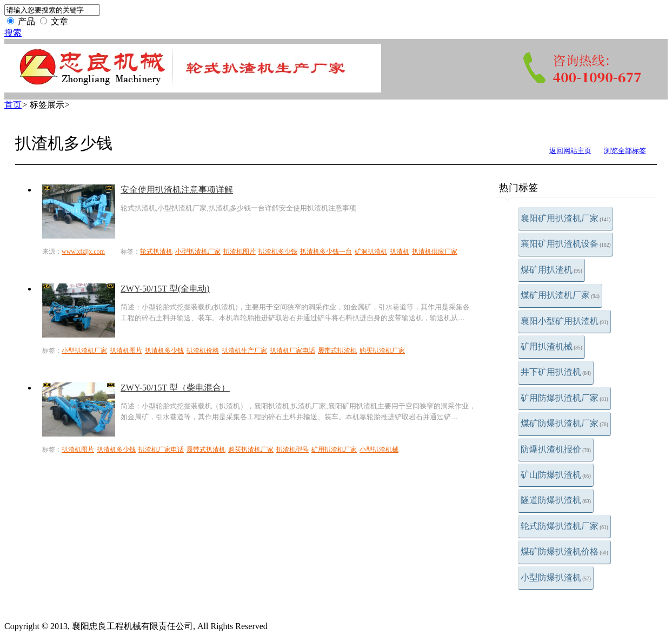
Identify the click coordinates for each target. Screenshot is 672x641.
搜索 (13, 33)
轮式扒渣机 (156, 252)
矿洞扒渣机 (371, 252)
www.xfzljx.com (83, 252)
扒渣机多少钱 (278, 252)
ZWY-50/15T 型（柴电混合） (175, 388)
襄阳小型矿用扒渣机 (564, 321)
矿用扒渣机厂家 (334, 450)
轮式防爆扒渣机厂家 (564, 526)
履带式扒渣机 (337, 351)
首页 (13, 105)
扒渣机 (400, 252)
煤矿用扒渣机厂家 (560, 295)
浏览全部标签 (625, 151)
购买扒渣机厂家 (382, 351)
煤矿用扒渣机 (551, 270)
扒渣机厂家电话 (292, 351)
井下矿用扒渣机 (556, 372)
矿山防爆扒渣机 (556, 475)
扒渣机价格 (203, 351)
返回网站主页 (570, 151)
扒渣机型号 (292, 450)
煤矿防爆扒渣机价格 (564, 551)
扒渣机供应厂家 (435, 252)
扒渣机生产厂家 (244, 351)
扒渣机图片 (239, 252)
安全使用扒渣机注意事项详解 (177, 190)
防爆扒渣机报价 (556, 449)
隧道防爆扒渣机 (556, 500)
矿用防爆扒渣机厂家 (564, 398)
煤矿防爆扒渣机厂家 (564, 423)
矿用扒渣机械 (551, 346)
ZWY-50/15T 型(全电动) (165, 289)
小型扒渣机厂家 (198, 252)
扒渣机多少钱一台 (326, 252)
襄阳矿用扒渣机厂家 (565, 218)
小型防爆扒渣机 (556, 577)
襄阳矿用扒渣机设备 (565, 244)
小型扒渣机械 (379, 450)
